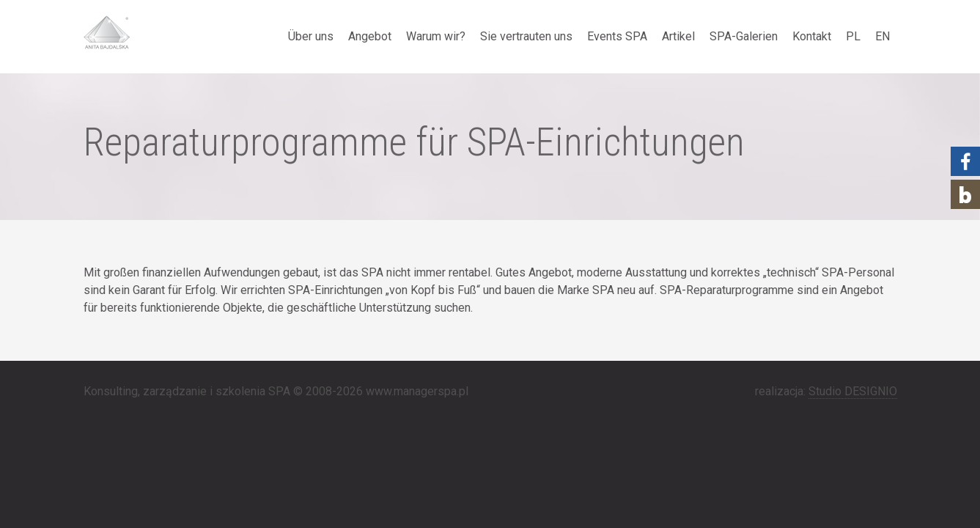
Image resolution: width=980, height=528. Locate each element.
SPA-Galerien (744, 36)
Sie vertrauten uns (526, 36)
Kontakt (812, 36)
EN (883, 36)
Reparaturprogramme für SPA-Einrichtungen (414, 142)
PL (853, 36)
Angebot (370, 36)
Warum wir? (436, 36)
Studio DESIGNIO (853, 391)
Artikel (678, 36)
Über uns (311, 36)
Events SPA (617, 36)
